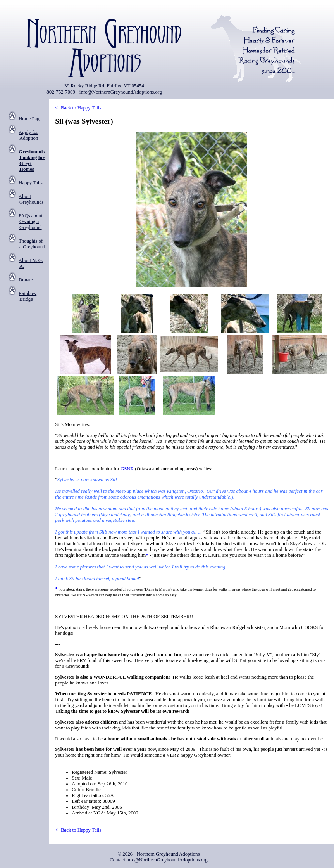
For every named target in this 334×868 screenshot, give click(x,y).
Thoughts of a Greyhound (32, 244)
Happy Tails (31, 183)
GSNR (127, 469)
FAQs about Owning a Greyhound (30, 222)
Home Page (30, 119)
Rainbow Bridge (28, 296)
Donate (26, 280)
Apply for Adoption (28, 135)
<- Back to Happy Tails (78, 108)
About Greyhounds (31, 199)
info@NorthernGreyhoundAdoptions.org (121, 92)
